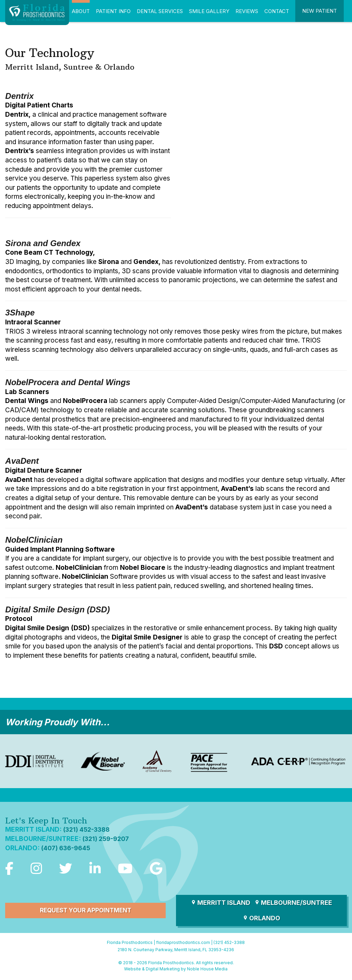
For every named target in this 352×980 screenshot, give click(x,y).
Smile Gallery (209, 11)
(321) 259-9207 (108, 839)
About (81, 11)
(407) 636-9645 (68, 848)
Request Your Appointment (85, 912)
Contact (277, 11)
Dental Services (160, 11)
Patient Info (113, 11)
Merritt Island (221, 904)
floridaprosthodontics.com (183, 943)
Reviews (247, 11)
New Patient (320, 11)
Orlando (261, 919)
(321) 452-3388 (88, 829)
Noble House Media (207, 970)
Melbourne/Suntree (293, 904)
